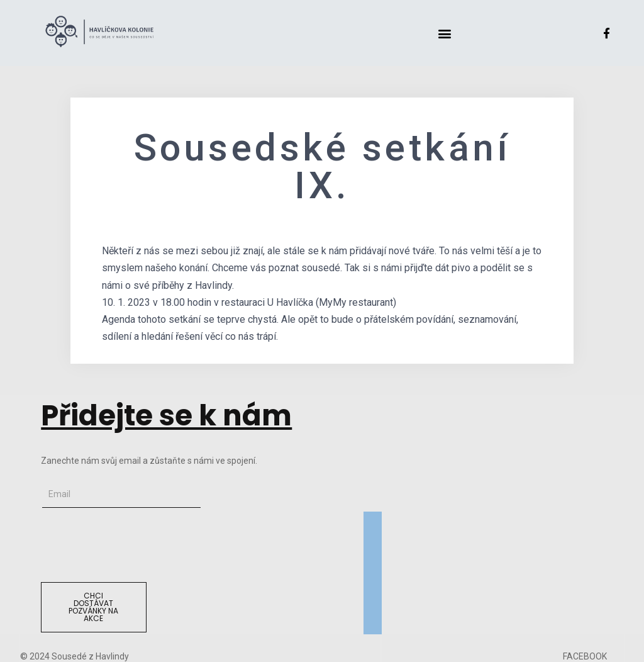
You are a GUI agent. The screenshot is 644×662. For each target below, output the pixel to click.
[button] (444, 33)
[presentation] (136, 545)
